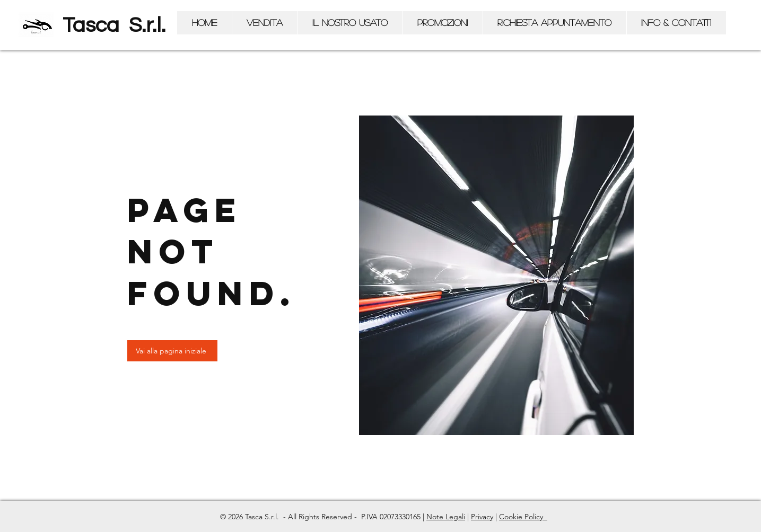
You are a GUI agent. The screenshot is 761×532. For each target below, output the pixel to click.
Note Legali (446, 517)
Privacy (482, 517)
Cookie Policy (522, 517)
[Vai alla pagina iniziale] (172, 351)
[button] (265, 23)
